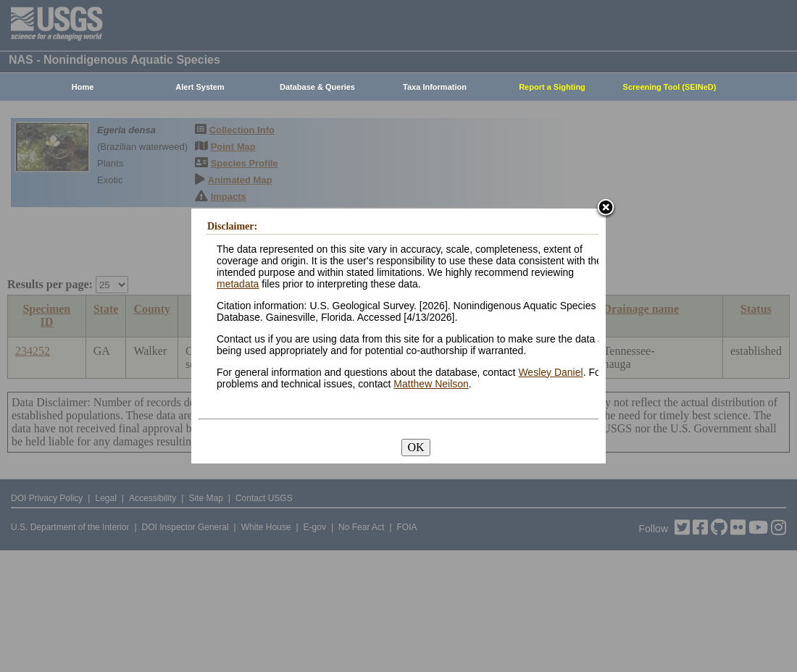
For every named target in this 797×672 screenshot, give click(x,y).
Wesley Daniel (550, 372)
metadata (238, 284)
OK (416, 447)
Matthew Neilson (431, 384)
